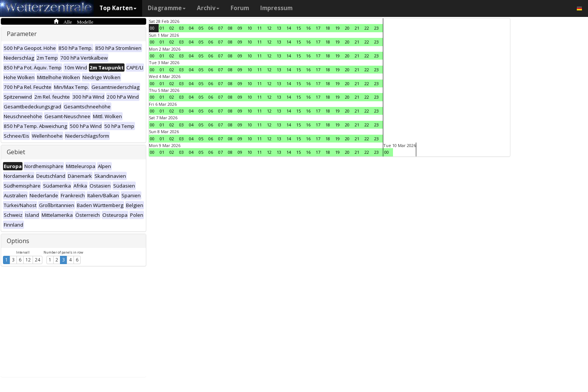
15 (298, 28)
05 (201, 28)
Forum (240, 8)
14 (289, 28)
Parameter (22, 34)
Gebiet (16, 152)
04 (191, 28)
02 (172, 28)
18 (328, 28)
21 (357, 28)
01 (162, 28)
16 (308, 28)
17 (318, 28)
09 (240, 28)
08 (230, 28)
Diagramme (167, 8)
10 (250, 28)
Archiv (208, 8)
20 (347, 28)
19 (337, 28)
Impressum (276, 8)
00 (152, 28)
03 (181, 28)
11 (259, 28)
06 (211, 28)
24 (37, 260)
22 (367, 28)
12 (28, 260)
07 (220, 28)
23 (376, 28)
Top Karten (118, 8)
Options (18, 241)
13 (279, 28)
